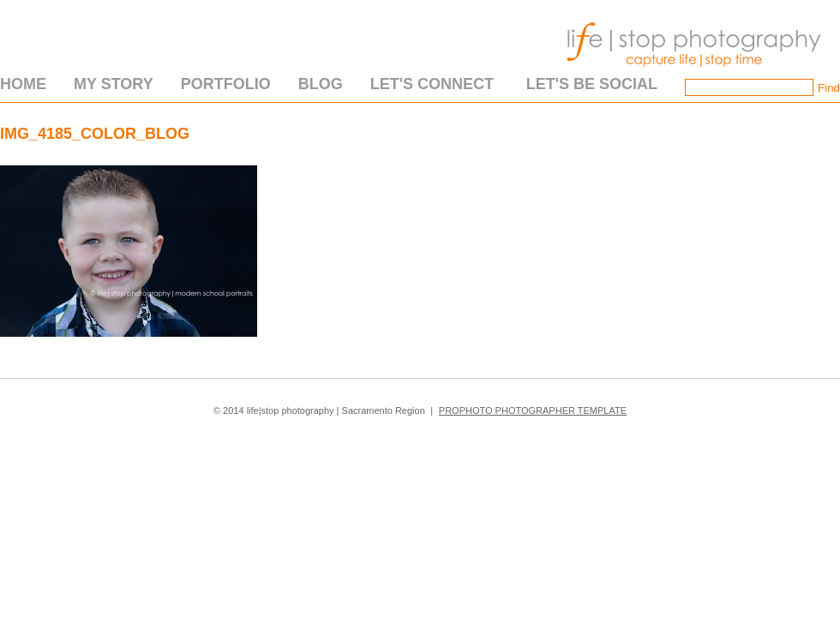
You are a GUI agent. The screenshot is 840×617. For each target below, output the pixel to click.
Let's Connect (432, 84)
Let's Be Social (592, 84)
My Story (114, 84)
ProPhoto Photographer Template (533, 410)
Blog (321, 84)
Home (23, 84)
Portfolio (226, 84)
